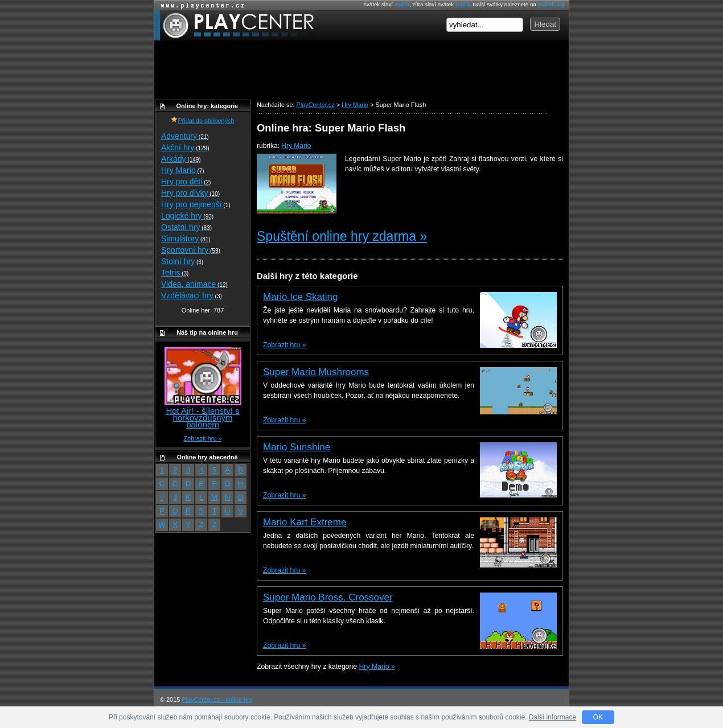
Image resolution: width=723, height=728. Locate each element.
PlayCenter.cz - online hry (217, 700)
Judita (402, 4)
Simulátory (186, 238)
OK (598, 717)
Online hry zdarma (200, 5)
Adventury (185, 136)
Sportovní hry (191, 250)
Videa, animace (194, 284)
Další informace (552, 717)
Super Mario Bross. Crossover (328, 597)
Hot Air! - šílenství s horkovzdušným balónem (202, 418)
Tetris (175, 273)
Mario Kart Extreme (305, 522)
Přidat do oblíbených (202, 121)
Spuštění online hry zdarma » (342, 236)
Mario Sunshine (297, 447)
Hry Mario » (377, 667)
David (463, 4)
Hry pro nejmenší (196, 204)
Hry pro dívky (190, 193)
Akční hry (185, 147)
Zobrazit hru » (284, 345)
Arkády (181, 159)
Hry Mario (296, 146)
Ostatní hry (186, 227)
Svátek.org (551, 4)
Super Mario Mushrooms (316, 372)
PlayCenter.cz (235, 25)
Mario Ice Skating (300, 297)
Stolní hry (182, 261)
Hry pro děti (186, 182)
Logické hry (187, 216)
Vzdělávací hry (192, 295)
